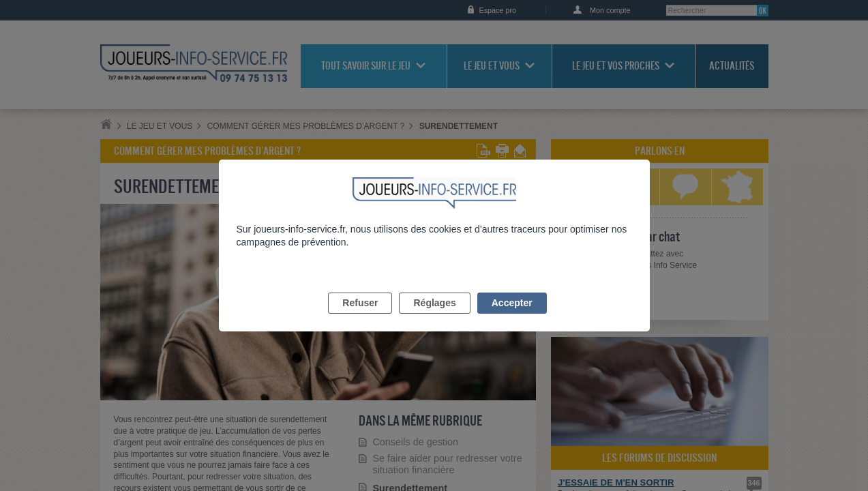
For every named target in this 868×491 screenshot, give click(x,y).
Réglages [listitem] (434, 318)
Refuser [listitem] (360, 318)
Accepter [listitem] (512, 318)
